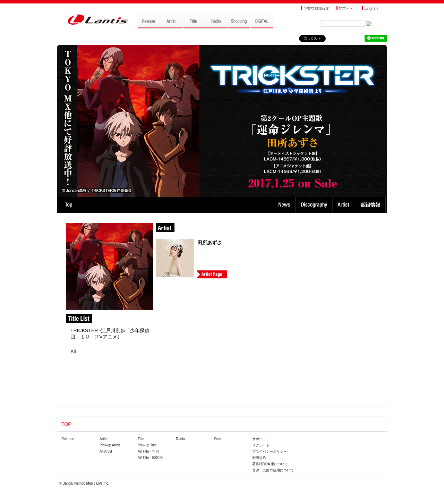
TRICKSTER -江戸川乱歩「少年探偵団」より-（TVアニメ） (110, 334)
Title (141, 439)
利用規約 (259, 458)
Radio (180, 439)
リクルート (261, 445)
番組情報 (371, 205)
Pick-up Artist (110, 445)
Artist (345, 205)
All (73, 352)
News (284, 205)
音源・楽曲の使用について (273, 470)
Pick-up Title (147, 445)
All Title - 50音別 (150, 458)
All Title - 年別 (148, 451)
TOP (69, 205)
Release (68, 439)
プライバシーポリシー (270, 451)
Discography (315, 205)
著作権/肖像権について (270, 464)
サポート (259, 439)
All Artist (106, 451)
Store (218, 439)
